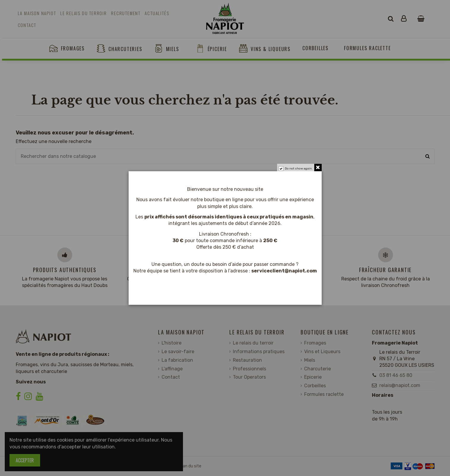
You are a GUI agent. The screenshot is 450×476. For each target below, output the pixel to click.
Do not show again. (299, 169)
